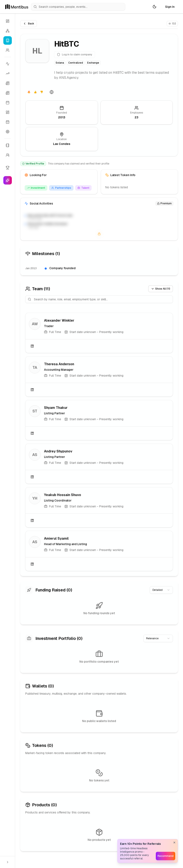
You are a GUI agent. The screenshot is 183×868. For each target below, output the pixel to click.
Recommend (166, 856)
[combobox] (161, 590)
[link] (99, 333)
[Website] (52, 92)
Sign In (170, 7)
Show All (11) (161, 289)
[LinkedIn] (32, 346)
